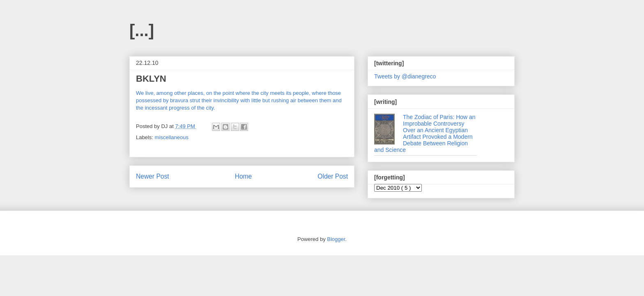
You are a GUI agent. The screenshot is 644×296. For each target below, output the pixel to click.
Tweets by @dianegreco (405, 76)
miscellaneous (172, 137)
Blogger (336, 239)
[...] (142, 30)
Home (244, 176)
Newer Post (153, 176)
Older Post (333, 176)
